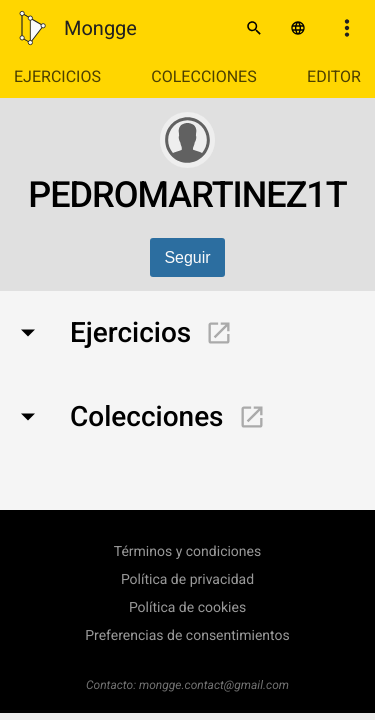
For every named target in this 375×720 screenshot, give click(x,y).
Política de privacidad (187, 580)
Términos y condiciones (187, 552)
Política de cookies (187, 608)
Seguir (187, 257)
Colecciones (203, 76)
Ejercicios (57, 76)
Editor (334, 76)
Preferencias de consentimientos (187, 636)
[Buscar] (254, 28)
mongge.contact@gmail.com (214, 685)
